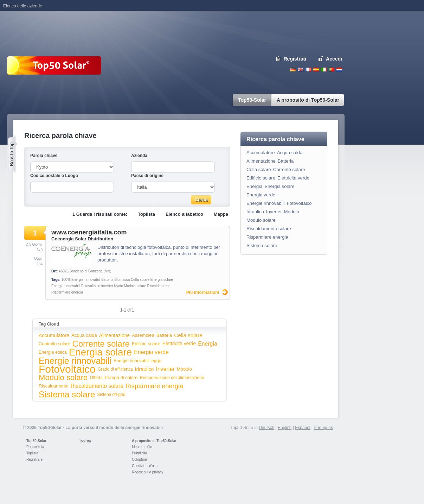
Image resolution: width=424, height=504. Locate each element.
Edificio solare (146, 344)
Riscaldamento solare (97, 386)
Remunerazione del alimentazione (172, 378)
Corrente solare (101, 344)
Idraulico (144, 369)
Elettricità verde (179, 344)
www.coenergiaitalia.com (89, 232)
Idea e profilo (142, 447)
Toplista (146, 214)
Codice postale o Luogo (54, 176)
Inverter (107, 286)
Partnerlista (35, 447)
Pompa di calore (121, 377)
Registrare (34, 459)
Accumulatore (54, 335)
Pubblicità (139, 453)
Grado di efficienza (115, 369)
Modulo (184, 369)
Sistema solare (67, 394)
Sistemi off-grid (111, 395)
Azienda (139, 156)
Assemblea (143, 335)
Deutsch (293, 70)
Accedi (334, 59)
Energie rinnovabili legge (137, 361)
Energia (208, 344)
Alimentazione (114, 335)
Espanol (316, 70)
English (301, 70)
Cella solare (140, 280)
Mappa (221, 214)
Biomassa (122, 280)
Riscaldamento (159, 286)
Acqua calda (84, 335)
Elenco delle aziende (23, 6)
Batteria (107, 280)
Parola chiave (44, 156)
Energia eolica (53, 352)
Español (303, 428)
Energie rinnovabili (66, 286)
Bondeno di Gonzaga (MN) (91, 271)
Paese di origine (147, 176)
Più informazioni (203, 292)
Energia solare (162, 280)
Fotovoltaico (91, 286)
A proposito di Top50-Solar (154, 441)
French (308, 70)
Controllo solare (54, 344)
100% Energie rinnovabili (81, 280)
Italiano (324, 70)
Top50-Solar (36, 441)
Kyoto (118, 286)
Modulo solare (135, 286)
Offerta (96, 378)
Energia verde (151, 352)
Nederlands (339, 70)
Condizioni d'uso (145, 466)
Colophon (139, 459)
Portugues (332, 70)
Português (323, 428)
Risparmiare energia (67, 292)
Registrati (295, 59)
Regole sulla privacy (148, 472)
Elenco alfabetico (184, 214)
